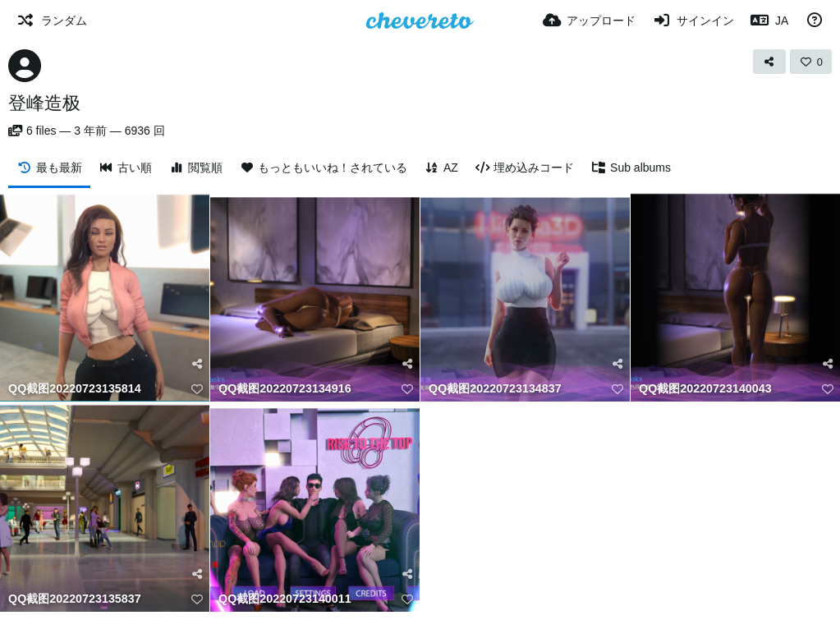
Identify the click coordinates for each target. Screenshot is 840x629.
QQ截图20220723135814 (75, 389)
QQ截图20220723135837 (75, 599)
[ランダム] (52, 21)
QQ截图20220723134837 (495, 389)
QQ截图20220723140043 (705, 389)
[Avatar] (25, 66)
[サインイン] (693, 21)
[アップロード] (590, 21)
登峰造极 (44, 103)
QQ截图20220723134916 (285, 389)
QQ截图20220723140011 (285, 599)
